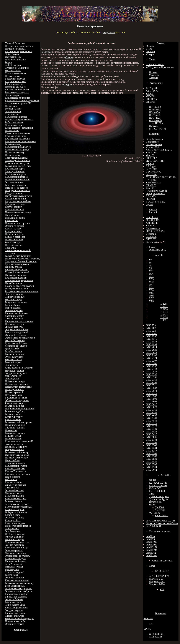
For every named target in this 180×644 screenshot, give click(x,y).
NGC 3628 (152, 407)
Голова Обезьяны (14, 240)
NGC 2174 (152, 358)
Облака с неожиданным (17, 400)
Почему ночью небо (15, 621)
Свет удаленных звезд (16, 158)
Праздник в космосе (15, 87)
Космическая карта (15, 169)
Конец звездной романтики (19, 128)
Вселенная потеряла (15, 174)
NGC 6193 (152, 442)
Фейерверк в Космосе (16, 512)
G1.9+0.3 (154, 480)
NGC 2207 (152, 361)
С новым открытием (15, 485)
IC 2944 (164, 312)
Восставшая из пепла (16, 398)
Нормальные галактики (17, 384)
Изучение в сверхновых (17, 455)
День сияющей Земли (16, 343)
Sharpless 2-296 (157, 584)
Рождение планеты (15, 449)
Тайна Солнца (12, 54)
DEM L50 (151, 185)
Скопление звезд (14, 493)
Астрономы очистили (16, 199)
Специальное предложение (19, 280)
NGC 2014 (152, 347)
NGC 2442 (152, 369)
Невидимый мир (13, 395)
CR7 (151, 624)
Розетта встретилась (15, 185)
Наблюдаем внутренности (18, 196)
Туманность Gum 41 (157, 191)
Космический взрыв (15, 561)
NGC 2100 (152, 355)
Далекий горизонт (14, 316)
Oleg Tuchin (109, 32)
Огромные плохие (14, 182)
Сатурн (150, 54)
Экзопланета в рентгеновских (20, 338)
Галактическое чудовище (18, 256)
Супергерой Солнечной (17, 68)
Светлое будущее (14, 319)
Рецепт (9, 62)
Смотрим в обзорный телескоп (21, 261)
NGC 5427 (152, 434)
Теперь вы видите (14, 294)
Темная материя (13, 111)
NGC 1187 (151, 333)
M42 (151, 282)
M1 (151, 260)
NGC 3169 (152, 380)
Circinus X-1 (153, 147)
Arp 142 (159, 255)
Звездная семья (13, 71)
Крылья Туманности (15, 471)
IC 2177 (164, 306)
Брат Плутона (12, 569)
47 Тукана (151, 180)
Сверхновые (21, 630)
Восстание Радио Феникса (19, 51)
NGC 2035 (152, 353)
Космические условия (16, 270)
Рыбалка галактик (14, 122)
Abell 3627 (152, 553)
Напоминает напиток (16, 275)
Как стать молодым (15, 523)
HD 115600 (155, 115)
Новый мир (11, 106)
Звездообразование (15, 340)
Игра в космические (15, 60)
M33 (151, 279)
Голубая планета (13, 351)
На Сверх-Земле (13, 359)
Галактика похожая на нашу (19, 583)
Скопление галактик (15, 553)
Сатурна (68, 85)
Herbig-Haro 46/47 (155, 193)
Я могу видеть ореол (16, 403)
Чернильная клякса (15, 463)
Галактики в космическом (18, 166)
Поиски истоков (13, 439)
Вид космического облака (18, 201)
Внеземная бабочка (15, 79)
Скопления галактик (159, 531)
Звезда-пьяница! (13, 300)
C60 (162, 589)
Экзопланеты (156, 83)
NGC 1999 (152, 344)
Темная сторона (13, 95)
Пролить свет (12, 130)
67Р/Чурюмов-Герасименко (160, 67)
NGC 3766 (152, 410)
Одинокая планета (14, 578)
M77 (151, 298)
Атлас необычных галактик (19, 368)
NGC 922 (151, 331)
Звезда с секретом (14, 327)
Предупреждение (14, 245)
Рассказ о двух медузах (17, 92)
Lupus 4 (153, 212)
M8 (151, 268)
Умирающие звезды (15, 586)
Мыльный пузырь (14, 567)
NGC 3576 (152, 393)
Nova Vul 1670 (154, 172)
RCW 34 (151, 199)
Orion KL (151, 226)
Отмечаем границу (15, 518)
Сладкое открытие (15, 616)
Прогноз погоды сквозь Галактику (23, 259)
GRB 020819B (156, 634)
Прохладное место (15, 389)
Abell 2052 (152, 545)
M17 (151, 276)
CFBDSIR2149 (154, 183)
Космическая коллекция (17, 139)
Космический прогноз (16, 177)
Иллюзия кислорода (15, 49)
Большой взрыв (13, 362)
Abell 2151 (152, 547)
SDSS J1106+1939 (158, 485)
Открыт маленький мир (17, 329)
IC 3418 (164, 315)
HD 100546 (155, 112)
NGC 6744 (152, 467)
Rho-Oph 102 (153, 220)
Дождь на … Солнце (16, 204)
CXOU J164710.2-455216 (159, 150)
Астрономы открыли (16, 81)
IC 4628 (164, 317)
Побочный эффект (14, 234)
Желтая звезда (12, 242)
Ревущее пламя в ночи (16, 289)
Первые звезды (13, 76)
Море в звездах (13, 308)
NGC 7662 (152, 470)
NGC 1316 (152, 339)
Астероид (10, 253)
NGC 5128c (152, 426)
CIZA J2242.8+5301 (162, 561)
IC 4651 (164, 320)
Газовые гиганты (14, 501)
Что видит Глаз (13, 520)
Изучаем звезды (13, 57)
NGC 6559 (152, 462)
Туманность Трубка (159, 499)
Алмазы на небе (13, 229)
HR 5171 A (152, 158)
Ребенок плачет (13, 109)
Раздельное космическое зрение (21, 291)
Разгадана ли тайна (15, 218)
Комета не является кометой (19, 286)
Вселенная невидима (16, 499)
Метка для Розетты (15, 171)
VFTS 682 (151, 239)
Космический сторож (16, 466)
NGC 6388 (152, 456)
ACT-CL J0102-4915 (159, 576)
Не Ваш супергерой (15, 534)
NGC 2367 (152, 363)
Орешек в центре (14, 310)
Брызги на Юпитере (15, 406)
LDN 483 (151, 196)
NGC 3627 (152, 404)
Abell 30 (151, 536)
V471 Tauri (152, 174)
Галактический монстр (17, 452)
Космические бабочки (16, 313)
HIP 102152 (155, 107)
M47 (151, 285)
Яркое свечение (13, 419)
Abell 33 (151, 539)
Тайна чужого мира (15, 605)
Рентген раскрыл (14, 207)
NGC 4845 (152, 421)
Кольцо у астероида (15, 237)
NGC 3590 (152, 399)
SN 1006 (159, 507)
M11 (151, 271)
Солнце (69, 57)
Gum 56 (150, 155)
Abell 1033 (152, 542)
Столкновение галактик (17, 542)
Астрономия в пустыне (17, 504)
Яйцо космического (15, 84)
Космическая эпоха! (15, 613)
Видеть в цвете (13, 515)
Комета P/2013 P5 (155, 64)
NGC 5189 (152, 429)
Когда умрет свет (14, 417)
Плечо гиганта (12, 477)
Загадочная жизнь (14, 444)
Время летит (11, 220)
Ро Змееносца (153, 228)
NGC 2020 (152, 350)
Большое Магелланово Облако (162, 523)
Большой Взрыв (13, 436)
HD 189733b (155, 120)
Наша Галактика (13, 283)
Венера (150, 46)
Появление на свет (15, 324)
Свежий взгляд (13, 215)
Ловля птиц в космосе (16, 608)
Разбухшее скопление (16, 302)
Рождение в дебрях (15, 411)
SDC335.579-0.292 (156, 202)
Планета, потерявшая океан (19, 120)
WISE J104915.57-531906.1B (161, 177)
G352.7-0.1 (152, 153)
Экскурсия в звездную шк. (19, 588)
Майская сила (12, 529)
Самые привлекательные (18, 133)
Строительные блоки (16, 73)
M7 (151, 266)
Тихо (151, 494)
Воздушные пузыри (15, 433)
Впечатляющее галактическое (20, 141)
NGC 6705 (152, 464)
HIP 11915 (151, 99)
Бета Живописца (155, 139)
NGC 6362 (152, 453)
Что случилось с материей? (19, 441)
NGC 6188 (152, 440)
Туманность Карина (159, 496)
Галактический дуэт (15, 559)
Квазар (153, 247)
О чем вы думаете (14, 357)
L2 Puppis (151, 166)
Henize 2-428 (156, 502)
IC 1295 (164, 304)
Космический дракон (16, 278)
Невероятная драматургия (18, 387)
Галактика (154, 134)
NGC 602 (151, 328)
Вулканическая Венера (17, 548)
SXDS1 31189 (162, 571)
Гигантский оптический (17, 180)
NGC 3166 (152, 377)
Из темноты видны (15, 539)
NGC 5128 (152, 423)
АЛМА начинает (14, 564)
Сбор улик (10, 248)
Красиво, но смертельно (17, 474)
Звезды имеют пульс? (16, 373)
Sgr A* (150, 204)
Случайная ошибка (15, 428)
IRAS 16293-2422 (155, 231)
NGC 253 (151, 325)
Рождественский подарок (18, 526)
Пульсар (153, 126)
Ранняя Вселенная (14, 210)
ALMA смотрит (13, 65)
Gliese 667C (152, 91)
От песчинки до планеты (18, 556)
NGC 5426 (152, 432)
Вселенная (46, 52)
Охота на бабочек (14, 599)
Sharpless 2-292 (157, 582)
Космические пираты (16, 117)
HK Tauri (160, 123)
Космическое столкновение (19, 321)
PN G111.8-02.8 (157, 491)
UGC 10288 (164, 475)
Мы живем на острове (16, 188)
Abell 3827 (152, 555)
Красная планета (14, 482)
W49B (152, 505)
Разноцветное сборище (17, 150)
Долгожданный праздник (18, 264)
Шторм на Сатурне (15, 509)
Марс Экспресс (13, 376)
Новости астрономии (90, 26)
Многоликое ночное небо (18, 250)
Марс (149, 49)
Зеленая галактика (14, 545)
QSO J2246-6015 (157, 250)
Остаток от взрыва (14, 226)
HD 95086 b (155, 110)
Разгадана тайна (13, 231)
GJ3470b (151, 96)
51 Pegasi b (152, 88)
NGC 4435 (152, 415)
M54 (151, 290)
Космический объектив (17, 90)
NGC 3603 (152, 402)
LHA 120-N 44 (154, 526)
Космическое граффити (17, 594)
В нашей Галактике (15, 354)
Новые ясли (11, 430)
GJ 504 (150, 94)
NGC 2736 (152, 374)
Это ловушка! (12, 379)
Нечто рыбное (12, 460)
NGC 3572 (152, 391)
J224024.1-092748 (158, 483)
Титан (152, 59)
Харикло (153, 78)
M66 (151, 296)
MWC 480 (151, 169)
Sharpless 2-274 (157, 579)
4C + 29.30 (154, 513)
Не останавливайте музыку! (19, 618)
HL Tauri (151, 102)
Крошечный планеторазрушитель (22, 100)
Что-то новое (12, 114)
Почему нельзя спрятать (17, 223)
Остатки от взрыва (15, 624)
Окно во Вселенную (15, 335)
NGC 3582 (152, 396)
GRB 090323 (155, 637)
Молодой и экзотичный (17, 272)
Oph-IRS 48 (152, 223)
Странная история (14, 125)
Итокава (153, 72)
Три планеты (12, 365)
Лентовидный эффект (16, 346)
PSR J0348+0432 (157, 129)
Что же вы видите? (15, 572)
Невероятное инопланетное (19, 46)
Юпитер (151, 51)
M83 (151, 301)
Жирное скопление (15, 537)
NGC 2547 (152, 372)
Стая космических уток (17, 163)
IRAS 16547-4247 (155, 161)
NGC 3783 (152, 412)
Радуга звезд (11, 575)
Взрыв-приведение (15, 496)
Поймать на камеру (15, 381)
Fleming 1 (151, 234)
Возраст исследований (16, 332)
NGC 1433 (152, 342)
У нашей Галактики (15, 43)
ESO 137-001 (162, 515)
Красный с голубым (15, 469)
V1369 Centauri (154, 144)
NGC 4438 (152, 418)
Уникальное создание (16, 597)
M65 (151, 293)
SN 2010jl (160, 510)
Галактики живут (14, 144)
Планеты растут (13, 155)
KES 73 (150, 163)
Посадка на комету (15, 152)
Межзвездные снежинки (17, 160)
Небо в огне (11, 479)
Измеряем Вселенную (16, 447)
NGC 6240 (152, 445)
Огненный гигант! (14, 490)
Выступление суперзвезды (19, 507)
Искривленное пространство (20, 409)
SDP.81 (147, 629)
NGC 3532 (152, 388)
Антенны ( (152, 242)
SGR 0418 (151, 237)
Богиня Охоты (12, 305)
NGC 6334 (152, 448)
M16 (151, 274)
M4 (151, 263)
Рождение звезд (13, 414)
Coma (152, 566)
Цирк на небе (12, 349)
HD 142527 (155, 118)
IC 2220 (164, 309)
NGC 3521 (152, 385)
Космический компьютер (18, 147)
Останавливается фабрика (18, 591)
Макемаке (154, 75)
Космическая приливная (17, 98)
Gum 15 (150, 188)
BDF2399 (148, 618)
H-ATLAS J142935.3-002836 (161, 521)
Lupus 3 (153, 210)
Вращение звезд (13, 602)
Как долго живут (14, 193)
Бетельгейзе (152, 142)
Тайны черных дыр (15, 297)
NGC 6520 (152, 459)
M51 (151, 287)
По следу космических (17, 458)
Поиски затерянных (15, 425)
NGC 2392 (152, 366)
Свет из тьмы (12, 488)
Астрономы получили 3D (18, 103)
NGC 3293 (152, 383)
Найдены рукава (13, 267)
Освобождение (13, 531)
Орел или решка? (14, 550)
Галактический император (18, 422)
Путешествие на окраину (18, 212)
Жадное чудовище (14, 370)
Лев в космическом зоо (17, 580)
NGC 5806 (152, 437)
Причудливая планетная (17, 190)
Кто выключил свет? (16, 136)
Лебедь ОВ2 (155, 488)
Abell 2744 (152, 550)
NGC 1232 (152, 336)
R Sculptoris (152, 217)
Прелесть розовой (14, 392)
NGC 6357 (152, 451)
